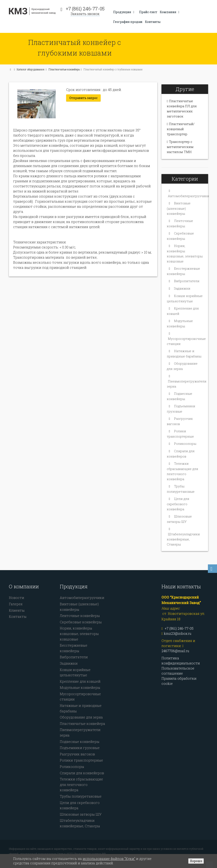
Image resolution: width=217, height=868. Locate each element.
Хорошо (196, 861)
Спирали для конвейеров (82, 773)
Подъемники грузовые (80, 748)
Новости (17, 598)
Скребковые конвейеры (81, 622)
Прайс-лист (148, 12)
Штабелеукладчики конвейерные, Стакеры (183, 539)
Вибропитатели (187, 281)
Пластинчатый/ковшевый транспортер (181, 129)
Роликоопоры (185, 444)
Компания (170, 12)
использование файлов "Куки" (109, 859)
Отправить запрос (83, 98)
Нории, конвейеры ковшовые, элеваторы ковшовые (79, 634)
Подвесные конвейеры (80, 742)
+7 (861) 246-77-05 (85, 9)
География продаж (128, 22)
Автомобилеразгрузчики (188, 196)
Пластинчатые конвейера (64, 69)
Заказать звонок (85, 14)
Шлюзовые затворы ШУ (81, 814)
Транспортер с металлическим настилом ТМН (180, 147)
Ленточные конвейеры (80, 616)
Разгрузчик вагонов (77, 754)
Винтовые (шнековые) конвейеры (179, 208)
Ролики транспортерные (81, 760)
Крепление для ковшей (80, 681)
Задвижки (182, 288)
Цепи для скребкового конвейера (178, 504)
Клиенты (17, 610)
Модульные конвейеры (80, 687)
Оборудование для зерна (81, 717)
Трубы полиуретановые (81, 796)
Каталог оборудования (31, 69)
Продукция (124, 12)
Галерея (16, 604)
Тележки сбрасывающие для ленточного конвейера (81, 784)
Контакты (153, 22)
